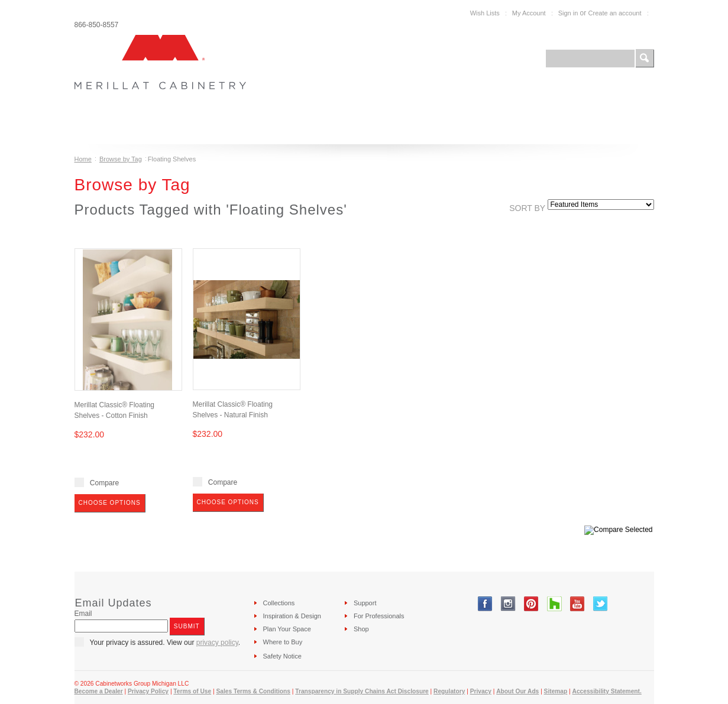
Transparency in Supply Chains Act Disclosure (362, 691)
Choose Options (110, 503)
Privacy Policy (148, 691)
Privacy (481, 691)
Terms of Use (192, 691)
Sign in (568, 13)
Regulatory (449, 691)
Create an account (615, 13)
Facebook (485, 604)
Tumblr (554, 604)
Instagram (508, 604)
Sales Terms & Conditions (253, 691)
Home (83, 159)
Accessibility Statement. (607, 691)
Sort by (527, 208)
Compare (104, 483)
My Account (529, 13)
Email (83, 614)
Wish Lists (485, 13)
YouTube (577, 604)
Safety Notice (282, 656)
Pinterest (531, 604)
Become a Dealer (99, 691)
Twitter (601, 604)
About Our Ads (517, 691)
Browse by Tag (121, 159)
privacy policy (217, 643)
